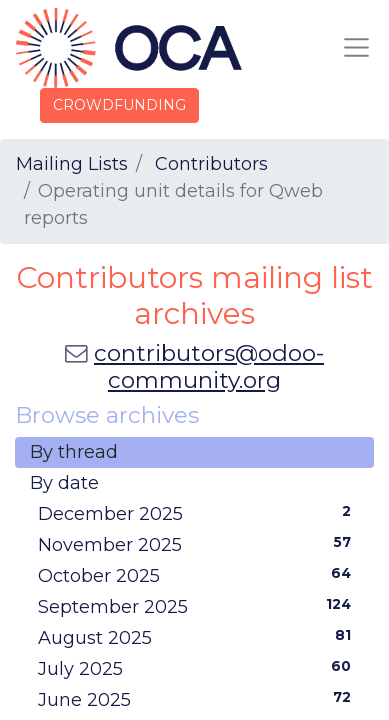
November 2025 (198, 544)
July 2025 (198, 668)
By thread (74, 452)
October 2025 (198, 575)
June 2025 (198, 699)
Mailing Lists (72, 164)
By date (64, 483)
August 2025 (198, 637)
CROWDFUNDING (119, 105)
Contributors (211, 164)
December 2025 (198, 513)
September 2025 (198, 606)
